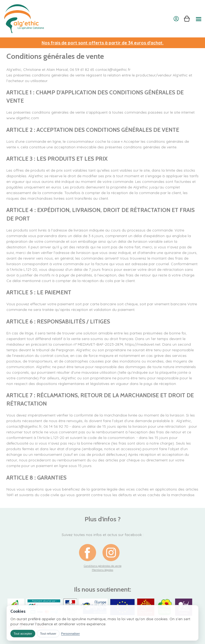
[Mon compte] (176, 19)
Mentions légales (102, 570)
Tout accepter (23, 634)
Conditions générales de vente (103, 566)
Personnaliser (70, 634)
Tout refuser (48, 634)
